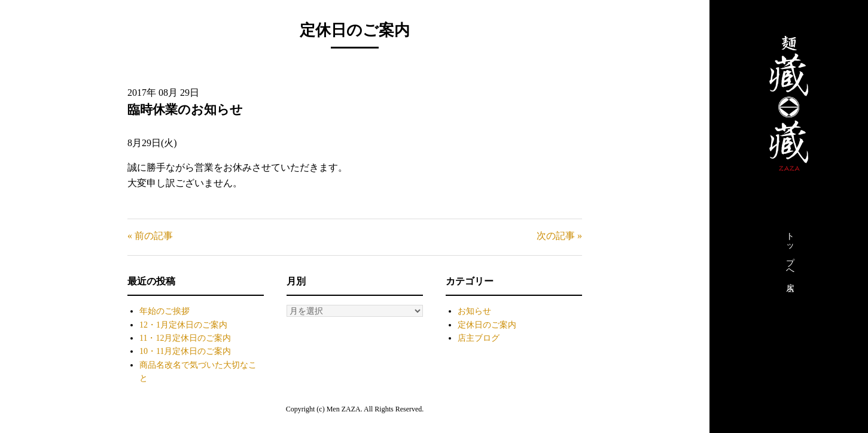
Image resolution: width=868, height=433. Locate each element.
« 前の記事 (150, 236)
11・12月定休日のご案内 (185, 338)
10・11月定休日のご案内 (185, 351)
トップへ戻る (790, 259)
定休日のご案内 (487, 325)
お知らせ (474, 311)
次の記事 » (559, 236)
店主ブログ (479, 338)
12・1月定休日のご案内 (183, 325)
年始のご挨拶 (165, 311)
